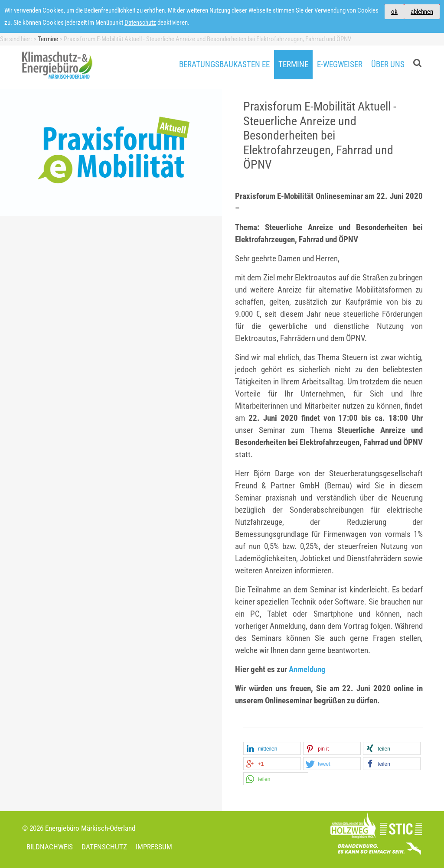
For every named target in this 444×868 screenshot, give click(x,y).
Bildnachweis (50, 847)
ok (394, 12)
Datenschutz (140, 23)
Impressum (154, 847)
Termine (293, 65)
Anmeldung (307, 670)
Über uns (388, 65)
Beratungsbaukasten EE (224, 65)
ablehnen (422, 12)
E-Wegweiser (340, 65)
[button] (272, 749)
